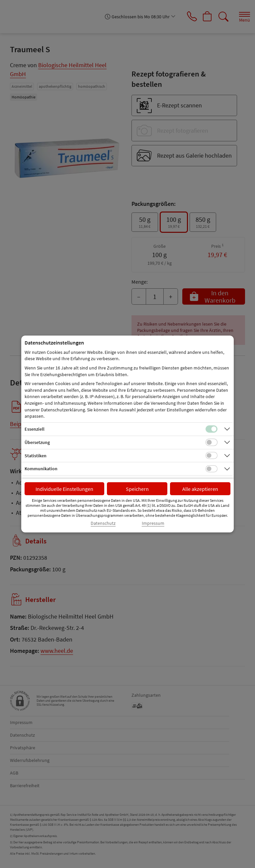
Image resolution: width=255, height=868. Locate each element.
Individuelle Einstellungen (64, 489)
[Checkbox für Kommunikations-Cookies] (212, 469)
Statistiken (36, 456)
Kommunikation (41, 469)
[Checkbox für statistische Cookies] (212, 456)
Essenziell (35, 429)
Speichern (137, 489)
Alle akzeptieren (200, 489)
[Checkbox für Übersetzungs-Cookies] (212, 442)
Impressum (153, 523)
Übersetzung (37, 442)
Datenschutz (103, 523)
